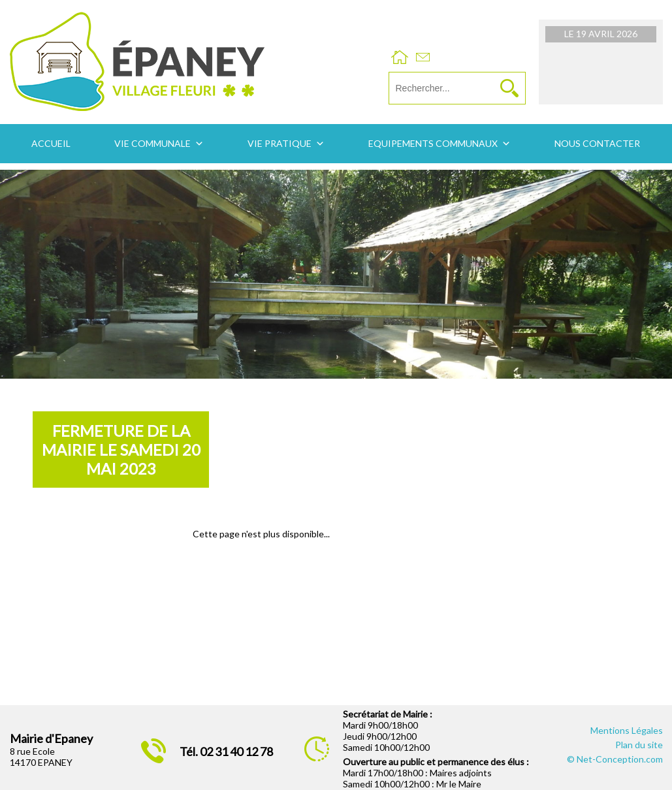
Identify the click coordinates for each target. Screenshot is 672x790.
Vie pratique (280, 143)
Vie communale (152, 143)
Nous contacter (597, 143)
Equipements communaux (433, 143)
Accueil (51, 143)
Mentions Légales (627, 730)
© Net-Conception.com (615, 759)
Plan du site (639, 745)
